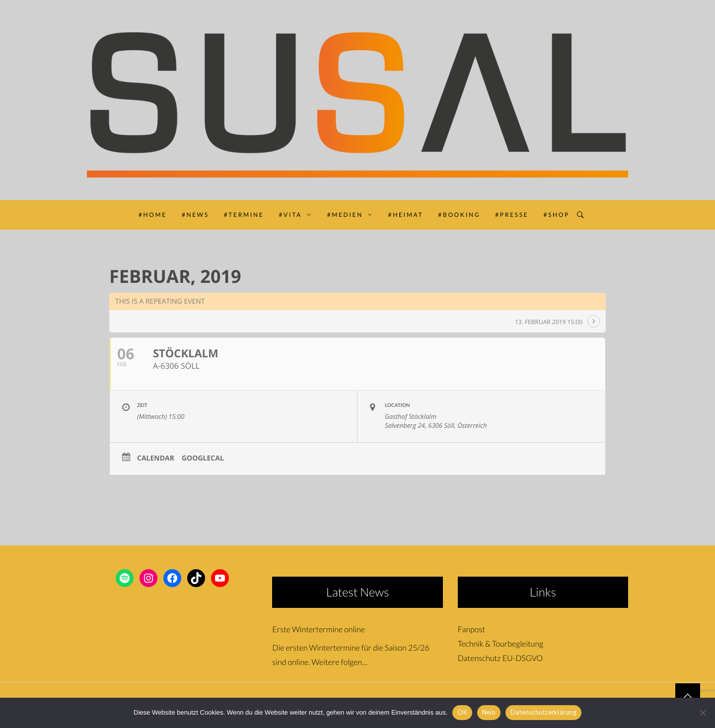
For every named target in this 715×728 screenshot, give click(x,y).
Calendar (156, 459)
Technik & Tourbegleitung (500, 644)
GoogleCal (203, 459)
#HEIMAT (406, 215)
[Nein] (703, 713)
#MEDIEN (350, 215)
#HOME (153, 215)
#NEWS (195, 215)
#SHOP (556, 215)
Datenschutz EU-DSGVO (500, 658)
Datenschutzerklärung (543, 712)
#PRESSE (512, 215)
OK (462, 712)
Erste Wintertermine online (319, 629)
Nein (489, 712)
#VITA (295, 215)
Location (397, 405)
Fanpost (471, 629)
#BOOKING (459, 215)
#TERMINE (244, 215)
